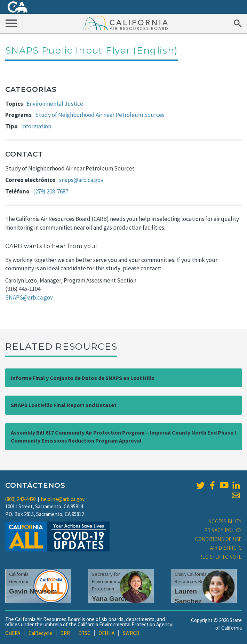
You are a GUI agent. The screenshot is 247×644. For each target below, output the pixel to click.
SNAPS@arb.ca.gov (29, 297)
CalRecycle (40, 633)
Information (36, 126)
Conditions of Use (218, 539)
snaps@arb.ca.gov (81, 180)
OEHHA (106, 633)
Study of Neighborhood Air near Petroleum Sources (100, 115)
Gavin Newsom (33, 591)
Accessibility (225, 521)
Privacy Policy (223, 530)
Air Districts (226, 548)
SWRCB (131, 633)
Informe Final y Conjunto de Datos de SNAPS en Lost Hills (83, 378)
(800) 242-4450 (20, 499)
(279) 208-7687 (51, 191)
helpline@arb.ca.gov (63, 499)
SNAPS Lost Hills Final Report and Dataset (64, 405)
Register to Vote (221, 557)
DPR (65, 633)
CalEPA (13, 633)
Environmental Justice (55, 104)
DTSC (84, 633)
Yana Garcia (111, 599)
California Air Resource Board (126, 23)
